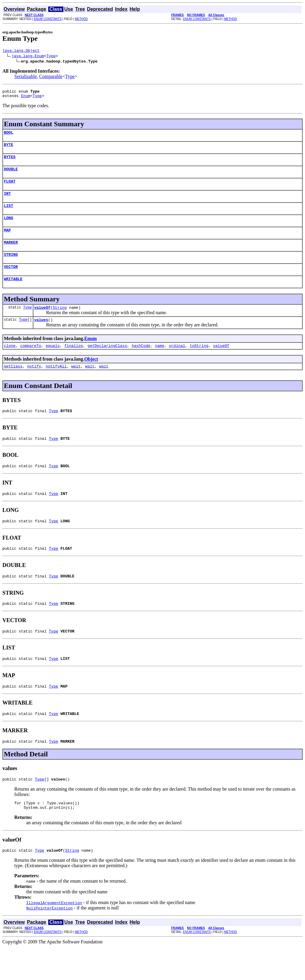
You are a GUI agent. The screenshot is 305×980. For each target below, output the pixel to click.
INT (7, 201)
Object (91, 376)
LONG (8, 228)
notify (34, 384)
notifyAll (56, 384)
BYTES (10, 162)
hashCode (141, 362)
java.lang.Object (21, 51)
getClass (13, 384)
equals (53, 362)
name (159, 362)
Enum (25, 98)
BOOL (8, 136)
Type (51, 57)
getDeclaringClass (107, 362)
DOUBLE (11, 175)
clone (10, 362)
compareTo (31, 362)
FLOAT (10, 188)
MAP (7, 241)
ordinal (177, 362)
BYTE (8, 149)
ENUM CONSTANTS (48, 19)
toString (199, 362)
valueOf (42, 322)
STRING (11, 267)
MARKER (11, 254)
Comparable (51, 77)
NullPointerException (49, 941)
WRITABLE (13, 293)
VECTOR (11, 280)
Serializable (26, 77)
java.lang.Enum (28, 57)
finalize (74, 362)
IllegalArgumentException (54, 936)
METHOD (81, 19)
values (41, 336)
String (60, 322)
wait (76, 384)
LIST (8, 214)
